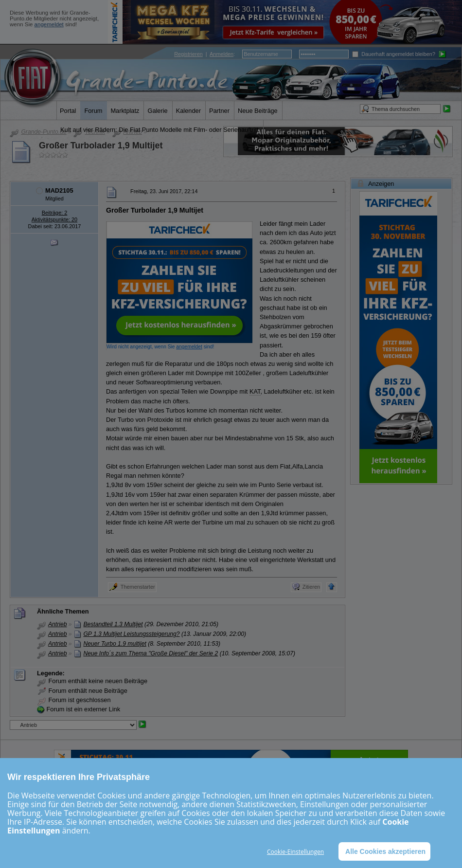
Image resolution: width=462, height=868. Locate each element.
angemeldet (49, 24)
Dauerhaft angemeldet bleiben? (394, 54)
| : (204, 54)
